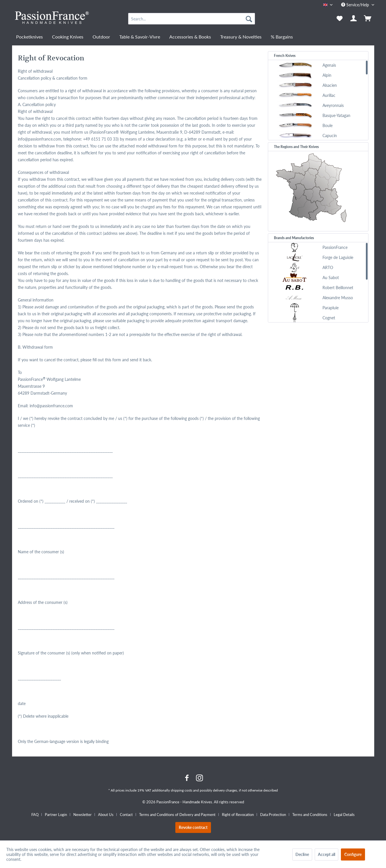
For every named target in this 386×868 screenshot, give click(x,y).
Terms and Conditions (310, 815)
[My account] (354, 19)
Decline (302, 854)
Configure (353, 854)
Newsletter (82, 815)
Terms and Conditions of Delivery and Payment (177, 815)
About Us (106, 815)
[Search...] (192, 19)
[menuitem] (192, 19)
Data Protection (273, 815)
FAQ (35, 815)
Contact (126, 815)
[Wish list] (340, 19)
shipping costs (182, 790)
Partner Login (56, 815)
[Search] (249, 19)
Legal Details (344, 815)
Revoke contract (193, 827)
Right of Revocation (238, 815)
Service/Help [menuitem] (356, 5)
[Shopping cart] (368, 19)
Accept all (327, 854)
